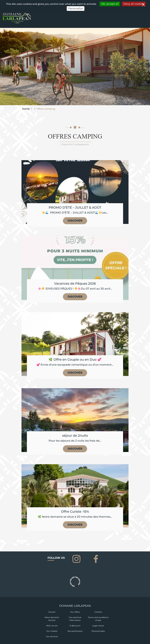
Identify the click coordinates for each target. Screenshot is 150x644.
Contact (98, 612)
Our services (52, 636)
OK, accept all (110, 4)
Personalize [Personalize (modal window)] (76, 9)
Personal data (98, 631)
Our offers (75, 612)
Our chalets (52, 631)
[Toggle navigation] (146, 21)
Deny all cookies (134, 4)
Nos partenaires (75, 631)
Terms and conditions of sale (98, 619)
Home (26, 109)
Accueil (52, 612)
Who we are (52, 626)
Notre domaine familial (52, 619)
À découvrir (75, 626)
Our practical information (75, 619)
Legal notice (98, 626)
